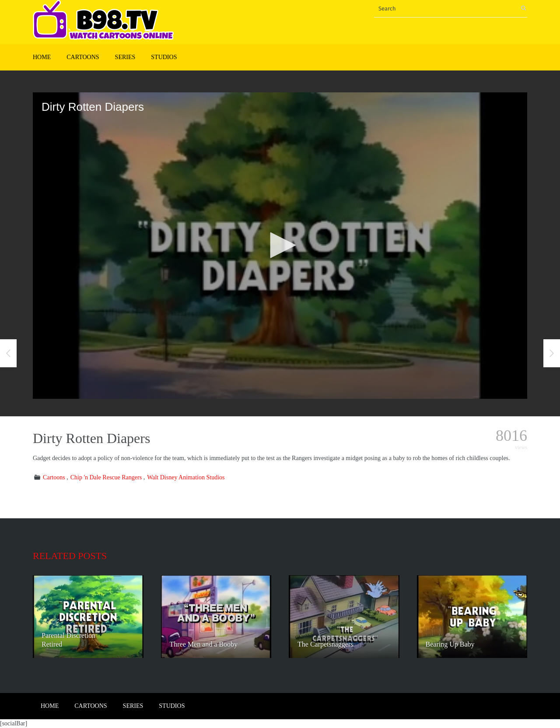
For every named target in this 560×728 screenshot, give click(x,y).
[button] (280, 245)
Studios (164, 57)
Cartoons (83, 57)
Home (42, 57)
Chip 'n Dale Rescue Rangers (106, 477)
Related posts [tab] (70, 556)
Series (125, 57)
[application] (280, 246)
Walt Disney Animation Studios (186, 477)
